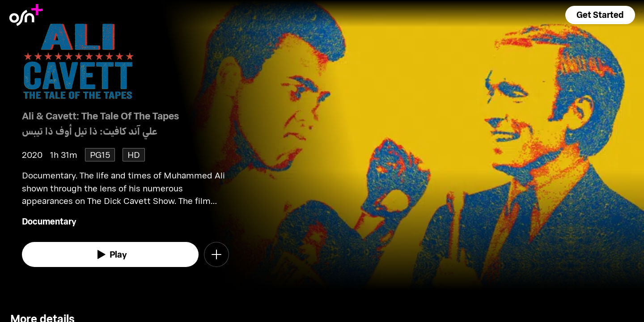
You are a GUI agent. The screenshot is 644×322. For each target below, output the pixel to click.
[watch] (110, 254)
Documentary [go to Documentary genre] (49, 221)
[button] (600, 15)
